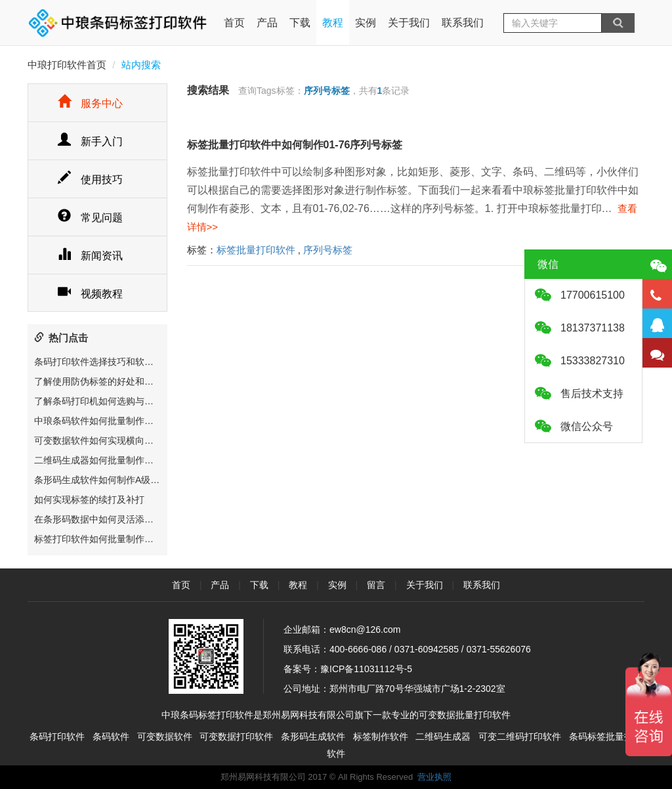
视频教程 (90, 294)
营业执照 (434, 777)
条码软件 (111, 736)
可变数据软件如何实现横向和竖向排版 (112, 440)
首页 (234, 14)
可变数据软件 (165, 736)
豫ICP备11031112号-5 (366, 669)
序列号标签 (328, 250)
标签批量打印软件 (256, 250)
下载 (300, 23)
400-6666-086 (358, 649)
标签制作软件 (381, 736)
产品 (267, 23)
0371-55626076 (499, 649)
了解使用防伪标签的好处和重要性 (103, 381)
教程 (333, 23)
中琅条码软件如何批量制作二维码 (103, 421)
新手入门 (90, 141)
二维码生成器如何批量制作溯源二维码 (112, 460)
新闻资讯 (90, 256)
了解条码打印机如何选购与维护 (98, 401)
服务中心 (90, 103)
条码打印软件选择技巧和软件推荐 (103, 362)
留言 (376, 585)
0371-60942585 (427, 649)
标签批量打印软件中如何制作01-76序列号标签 (295, 145)
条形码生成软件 (313, 736)
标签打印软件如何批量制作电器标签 (108, 539)
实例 (366, 23)
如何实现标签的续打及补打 (89, 500)
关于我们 (409, 23)
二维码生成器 (443, 736)
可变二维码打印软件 (520, 736)
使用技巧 (90, 180)
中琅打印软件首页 (67, 65)
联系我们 (463, 23)
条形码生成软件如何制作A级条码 (101, 480)
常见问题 (90, 218)
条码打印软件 (57, 736)
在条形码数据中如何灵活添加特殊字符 (112, 519)
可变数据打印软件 (236, 736)
